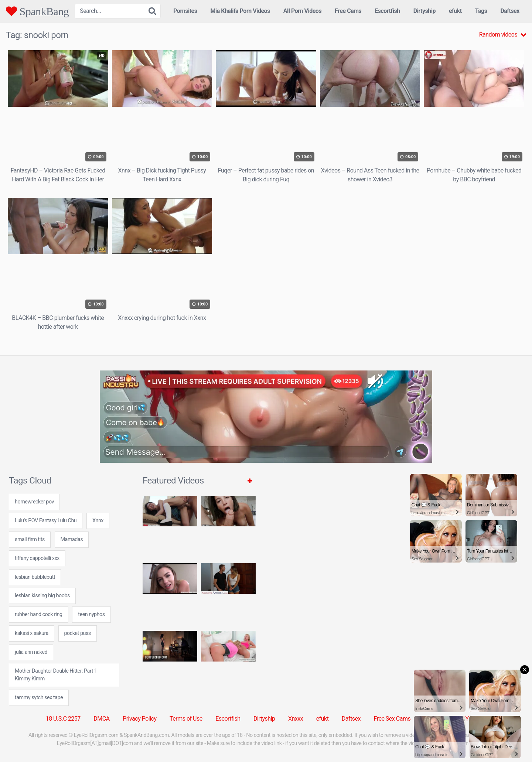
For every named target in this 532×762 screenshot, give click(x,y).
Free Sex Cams (392, 719)
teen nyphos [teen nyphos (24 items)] (91, 614)
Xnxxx (296, 719)
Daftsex (510, 11)
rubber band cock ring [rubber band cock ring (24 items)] (39, 614)
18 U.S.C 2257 (63, 719)
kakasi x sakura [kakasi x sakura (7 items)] (32, 633)
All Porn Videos (302, 11)
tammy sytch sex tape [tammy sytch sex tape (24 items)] (39, 698)
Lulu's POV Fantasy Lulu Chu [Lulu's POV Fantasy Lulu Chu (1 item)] (46, 521)
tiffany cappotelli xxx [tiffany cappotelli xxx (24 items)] (37, 558)
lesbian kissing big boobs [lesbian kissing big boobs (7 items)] (42, 596)
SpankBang (37, 11)
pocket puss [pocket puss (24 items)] (78, 633)
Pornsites (185, 11)
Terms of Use (186, 719)
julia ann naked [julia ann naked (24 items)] (31, 652)
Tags (481, 11)
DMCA (101, 719)
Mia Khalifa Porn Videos (240, 11)
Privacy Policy (140, 719)
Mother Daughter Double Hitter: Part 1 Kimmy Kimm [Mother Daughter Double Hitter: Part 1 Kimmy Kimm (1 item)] (56, 675)
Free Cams (348, 11)
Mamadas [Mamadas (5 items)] (72, 539)
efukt (455, 11)
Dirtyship (424, 11)
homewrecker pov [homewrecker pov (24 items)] (34, 502)
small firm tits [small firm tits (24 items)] (30, 539)
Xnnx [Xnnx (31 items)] (98, 521)
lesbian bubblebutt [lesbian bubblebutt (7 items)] (35, 577)
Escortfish (387, 11)
